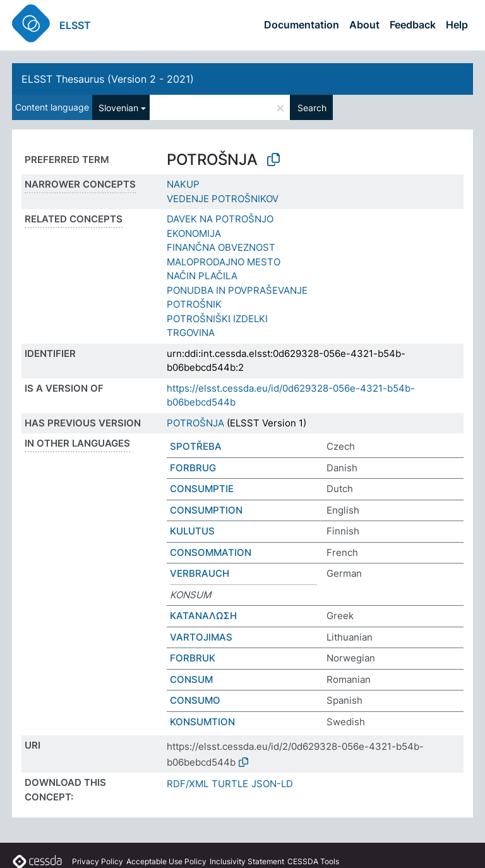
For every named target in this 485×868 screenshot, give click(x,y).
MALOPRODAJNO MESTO (224, 262)
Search (312, 108)
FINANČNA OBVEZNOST (221, 247)
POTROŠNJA (195, 423)
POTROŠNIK (194, 304)
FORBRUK (193, 658)
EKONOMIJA (194, 233)
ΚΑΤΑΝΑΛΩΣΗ (203, 616)
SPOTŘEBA (196, 446)
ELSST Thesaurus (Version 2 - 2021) (108, 79)
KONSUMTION (202, 722)
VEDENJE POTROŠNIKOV (223, 199)
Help (457, 25)
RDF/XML (188, 784)
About (364, 25)
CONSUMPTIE (202, 489)
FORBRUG (193, 468)
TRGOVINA (191, 333)
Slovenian (118, 108)
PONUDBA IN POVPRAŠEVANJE (237, 290)
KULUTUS (192, 531)
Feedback (413, 25)
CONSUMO (195, 700)
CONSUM (191, 679)
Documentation (302, 25)
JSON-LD (272, 784)
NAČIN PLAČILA (202, 276)
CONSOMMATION (211, 552)
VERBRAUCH (200, 573)
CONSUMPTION (206, 510)
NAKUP (183, 184)
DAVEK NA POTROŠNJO (220, 219)
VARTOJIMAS (201, 637)
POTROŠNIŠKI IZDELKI (217, 319)
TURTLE (230, 784)
